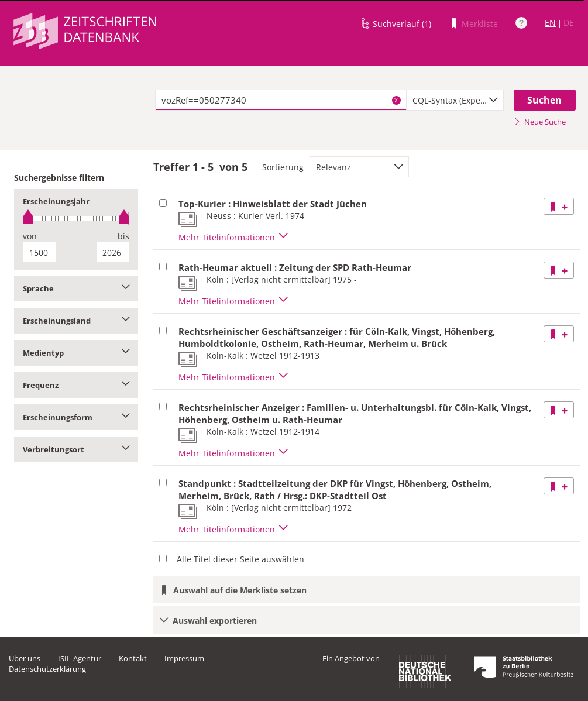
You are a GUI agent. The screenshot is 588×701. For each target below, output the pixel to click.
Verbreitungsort (76, 449)
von (30, 236)
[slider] (76, 219)
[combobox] (455, 100)
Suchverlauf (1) (402, 24)
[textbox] (281, 100)
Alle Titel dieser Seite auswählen (240, 559)
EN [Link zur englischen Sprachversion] (550, 23)
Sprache (76, 288)
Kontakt (133, 658)
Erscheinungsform (76, 417)
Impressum (184, 658)
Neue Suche (540, 122)
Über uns (25, 658)
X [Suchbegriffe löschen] (396, 100)
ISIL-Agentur (80, 658)
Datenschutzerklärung (47, 669)
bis (123, 236)
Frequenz (76, 385)
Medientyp (76, 353)
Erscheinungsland (76, 321)
